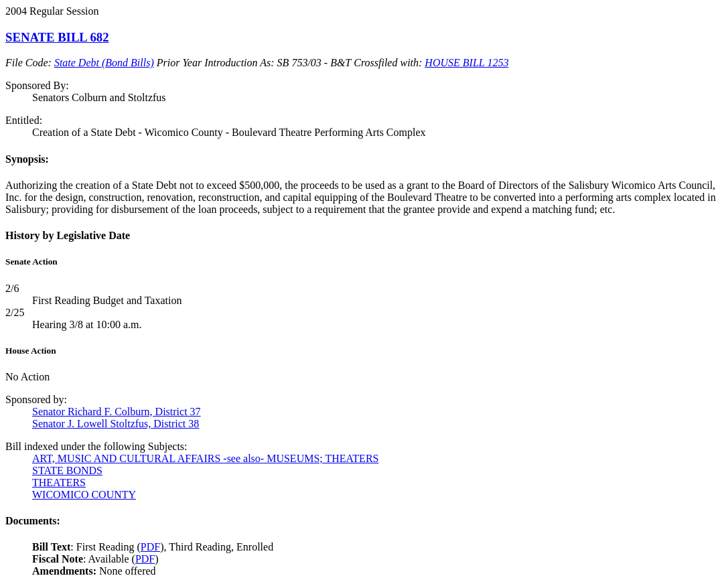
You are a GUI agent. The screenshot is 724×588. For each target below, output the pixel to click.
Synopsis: (27, 159)
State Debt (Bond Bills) (104, 63)
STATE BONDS (67, 470)
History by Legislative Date (68, 235)
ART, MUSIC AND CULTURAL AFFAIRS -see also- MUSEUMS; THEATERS (205, 458)
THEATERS (59, 483)
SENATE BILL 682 (57, 37)
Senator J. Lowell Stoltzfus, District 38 (116, 424)
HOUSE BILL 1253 (466, 63)
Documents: (33, 521)
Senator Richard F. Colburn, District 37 (117, 412)
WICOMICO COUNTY (84, 495)
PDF (150, 547)
